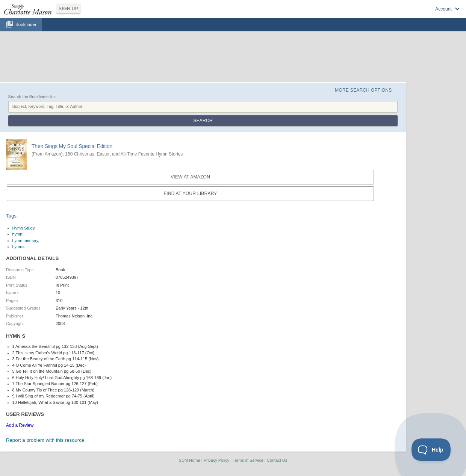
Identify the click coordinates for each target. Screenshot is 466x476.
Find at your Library (191, 193)
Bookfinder (26, 24)
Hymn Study (23, 228)
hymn (17, 234)
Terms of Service (248, 460)
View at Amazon (190, 177)
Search (203, 121)
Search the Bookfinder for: (32, 97)
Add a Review (20, 425)
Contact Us (277, 460)
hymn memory (25, 240)
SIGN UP (68, 9)
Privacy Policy (216, 460)
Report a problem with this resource (45, 440)
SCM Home (190, 460)
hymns (18, 246)
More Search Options (363, 90)
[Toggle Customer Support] (431, 450)
